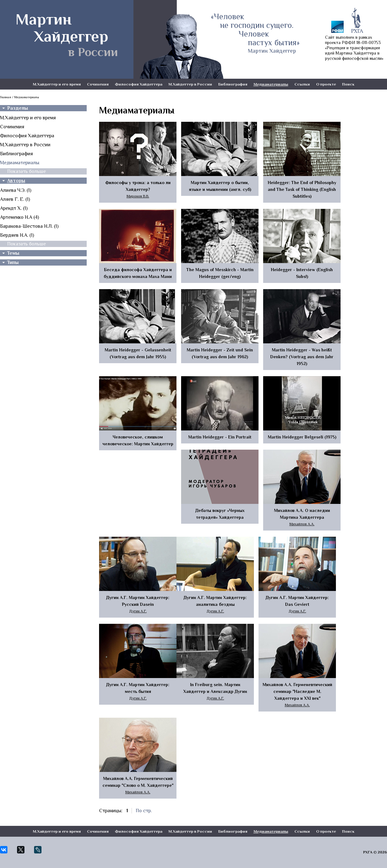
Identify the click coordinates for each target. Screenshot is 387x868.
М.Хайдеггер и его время (57, 84)
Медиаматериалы (271, 84)
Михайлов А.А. (302, 524)
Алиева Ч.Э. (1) (16, 190)
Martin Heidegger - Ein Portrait (220, 437)
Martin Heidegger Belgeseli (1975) (302, 437)
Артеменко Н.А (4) (20, 217)
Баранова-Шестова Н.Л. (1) (29, 226)
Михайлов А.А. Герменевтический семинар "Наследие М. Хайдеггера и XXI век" (297, 691)
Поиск (348, 84)
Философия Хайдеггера (139, 84)
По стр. (144, 811)
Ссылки (302, 84)
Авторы (16, 181)
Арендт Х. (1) (14, 208)
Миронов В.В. (138, 196)
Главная (6, 97)
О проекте (326, 84)
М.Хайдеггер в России (190, 84)
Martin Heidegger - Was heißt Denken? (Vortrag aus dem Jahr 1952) (302, 357)
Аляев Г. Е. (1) (15, 199)
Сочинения (98, 84)
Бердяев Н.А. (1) (17, 235)
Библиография (233, 84)
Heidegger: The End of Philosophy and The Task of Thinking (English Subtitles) (302, 189)
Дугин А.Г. (138, 611)
